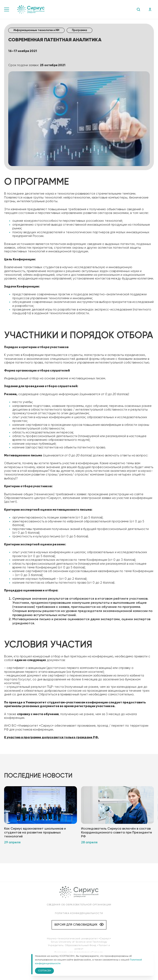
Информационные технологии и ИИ (36, 30)
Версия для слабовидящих (79, 926)
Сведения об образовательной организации (79, 906)
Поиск (138, 9)
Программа (80, 30)
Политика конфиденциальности (79, 915)
